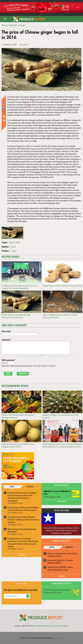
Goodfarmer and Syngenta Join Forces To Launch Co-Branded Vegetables (19, 287)
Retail (12, 242)
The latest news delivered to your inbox (21, 590)
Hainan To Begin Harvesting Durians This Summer (60, 416)
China (13, 247)
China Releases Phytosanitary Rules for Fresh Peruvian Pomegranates (23, 509)
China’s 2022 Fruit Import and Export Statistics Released (18, 416)
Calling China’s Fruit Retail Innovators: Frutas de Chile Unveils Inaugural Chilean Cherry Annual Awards (23, 542)
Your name (6, 331)
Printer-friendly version (4, 116)
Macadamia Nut (54, 556)
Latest (12, 487)
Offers (52, 547)
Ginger (14, 251)
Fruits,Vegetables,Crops (58, 570)
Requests (69, 547)
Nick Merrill (58, 638)
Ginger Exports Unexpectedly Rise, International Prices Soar (16, 316)
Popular (30, 487)
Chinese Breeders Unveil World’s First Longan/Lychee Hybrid (18, 445)
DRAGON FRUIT (54, 563)
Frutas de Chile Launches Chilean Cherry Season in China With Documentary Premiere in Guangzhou (22, 497)
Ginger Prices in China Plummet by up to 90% (62, 286)
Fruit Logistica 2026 (52, 497)
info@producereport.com (44, 626)
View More (61, 576)
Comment (7, 340)
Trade (18, 242)
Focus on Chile (61, 510)
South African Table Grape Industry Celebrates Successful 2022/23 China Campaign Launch (63, 445)
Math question (9, 360)
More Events (61, 501)
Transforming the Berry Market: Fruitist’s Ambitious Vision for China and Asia (23, 520)
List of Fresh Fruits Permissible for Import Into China (57, 591)
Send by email (4, 121)
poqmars (26, 45)
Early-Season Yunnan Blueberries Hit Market (22, 530)
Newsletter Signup (62, 626)
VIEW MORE (22, 555)
